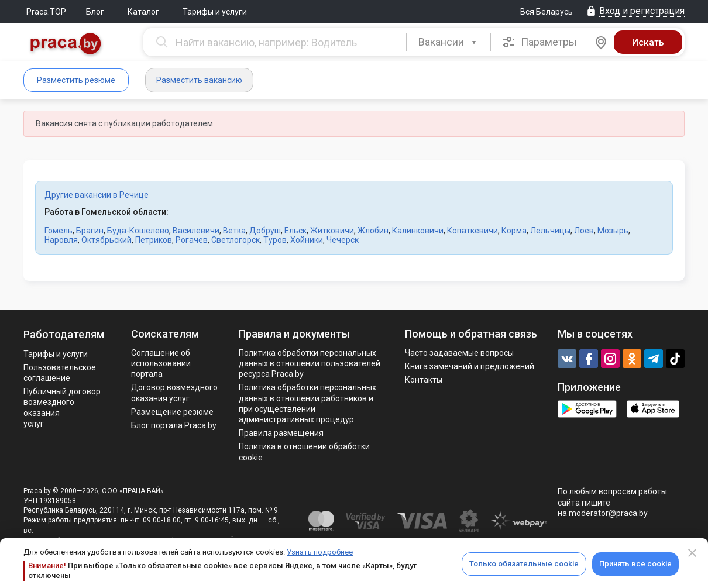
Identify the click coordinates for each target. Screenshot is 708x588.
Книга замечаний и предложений (470, 366)
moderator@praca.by (608, 513)
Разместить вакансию (199, 80)
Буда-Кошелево (138, 231)
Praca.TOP (46, 12)
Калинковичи (418, 231)
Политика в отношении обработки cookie (304, 452)
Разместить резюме (76, 80)
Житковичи (332, 231)
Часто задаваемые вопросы (459, 353)
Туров (275, 240)
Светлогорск (236, 240)
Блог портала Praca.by (174, 425)
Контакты (424, 380)
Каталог (143, 12)
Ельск (295, 231)
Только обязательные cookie (524, 564)
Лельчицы (550, 231)
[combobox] (448, 42)
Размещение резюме (172, 412)
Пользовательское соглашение (60, 373)
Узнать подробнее (320, 552)
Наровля (61, 240)
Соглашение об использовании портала (161, 363)
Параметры (539, 42)
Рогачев (192, 240)
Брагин (90, 231)
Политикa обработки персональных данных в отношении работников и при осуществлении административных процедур (307, 403)
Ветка (234, 231)
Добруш (265, 231)
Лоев (584, 231)
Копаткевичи (472, 231)
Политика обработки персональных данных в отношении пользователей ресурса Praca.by (310, 363)
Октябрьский (106, 240)
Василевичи (196, 231)
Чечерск (343, 240)
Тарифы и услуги (215, 12)
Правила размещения (281, 433)
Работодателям (64, 334)
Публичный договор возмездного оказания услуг (62, 408)
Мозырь (613, 231)
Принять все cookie (635, 564)
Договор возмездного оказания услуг (174, 393)
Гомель (59, 231)
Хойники (307, 240)
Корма (514, 231)
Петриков (154, 240)
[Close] (692, 553)
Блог (95, 12)
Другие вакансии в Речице (97, 195)
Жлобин (373, 231)
